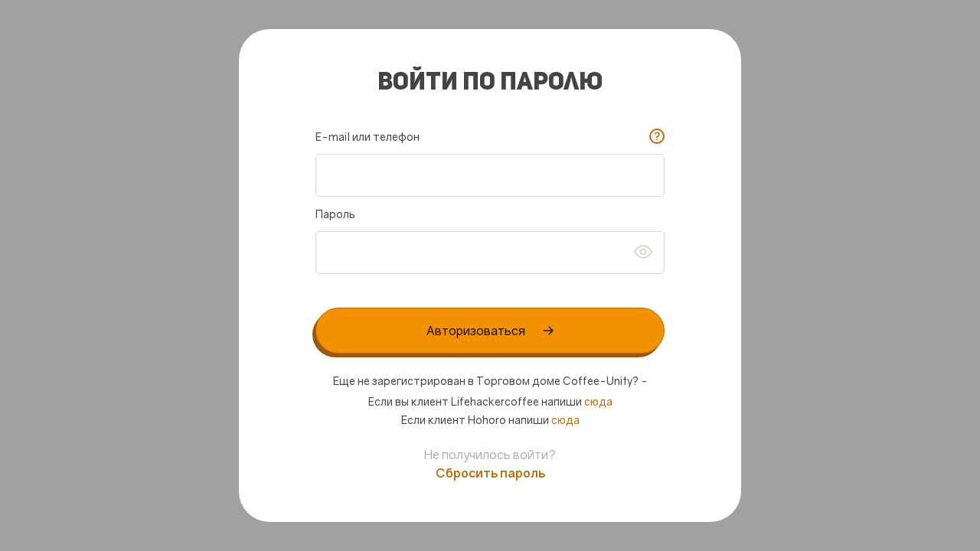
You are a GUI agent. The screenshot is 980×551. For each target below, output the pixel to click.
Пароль (335, 214)
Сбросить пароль (490, 473)
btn (643, 252)
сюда (598, 401)
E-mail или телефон (367, 137)
